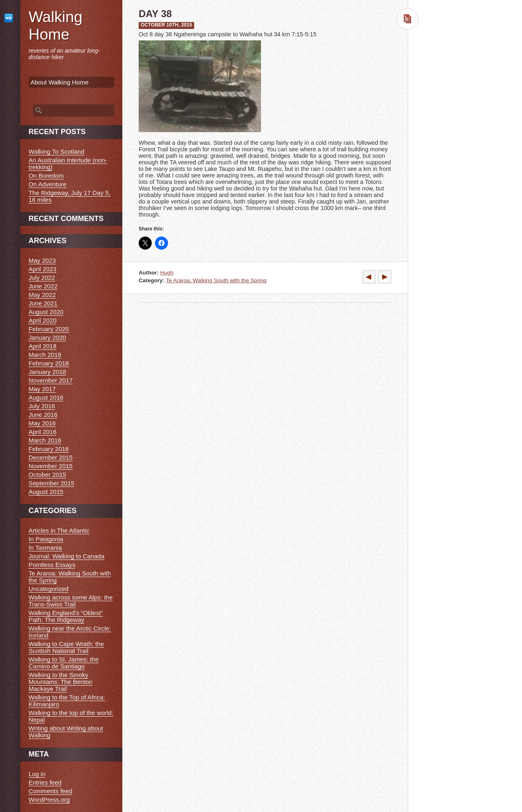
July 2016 (42, 406)
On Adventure (48, 184)
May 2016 (42, 423)
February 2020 (49, 329)
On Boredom (46, 176)
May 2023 (42, 260)
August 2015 (46, 492)
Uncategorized (49, 589)
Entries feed (45, 782)
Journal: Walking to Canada (66, 556)
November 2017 (51, 380)
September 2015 (51, 483)
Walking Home (55, 25)
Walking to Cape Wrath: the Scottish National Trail (66, 647)
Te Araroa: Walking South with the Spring (216, 280)
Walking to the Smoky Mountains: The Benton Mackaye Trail (61, 682)
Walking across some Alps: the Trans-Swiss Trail (71, 601)
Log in (37, 774)
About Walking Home (60, 82)
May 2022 (42, 295)
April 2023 (42, 269)
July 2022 (42, 278)
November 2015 (51, 466)
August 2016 (46, 397)
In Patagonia (46, 539)
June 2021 (43, 303)
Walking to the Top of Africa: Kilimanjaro (67, 701)
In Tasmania (45, 548)
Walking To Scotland (56, 152)
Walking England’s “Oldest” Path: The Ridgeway (66, 616)
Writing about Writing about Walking (66, 732)
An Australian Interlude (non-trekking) (68, 164)
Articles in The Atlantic (59, 530)
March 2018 (45, 355)
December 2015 (51, 457)
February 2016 (49, 449)
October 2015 (47, 475)
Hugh (167, 273)
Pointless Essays (52, 565)
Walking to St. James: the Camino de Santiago (64, 663)
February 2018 (49, 363)
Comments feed (50, 791)
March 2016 (45, 440)
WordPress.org (49, 800)
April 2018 (42, 346)
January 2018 (47, 372)
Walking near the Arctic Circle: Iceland (70, 632)
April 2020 (42, 320)
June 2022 (43, 286)
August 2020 (46, 312)
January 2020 (47, 337)
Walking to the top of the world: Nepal (71, 716)
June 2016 (43, 415)
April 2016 (42, 432)
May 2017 (42, 389)
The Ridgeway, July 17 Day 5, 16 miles (70, 196)
